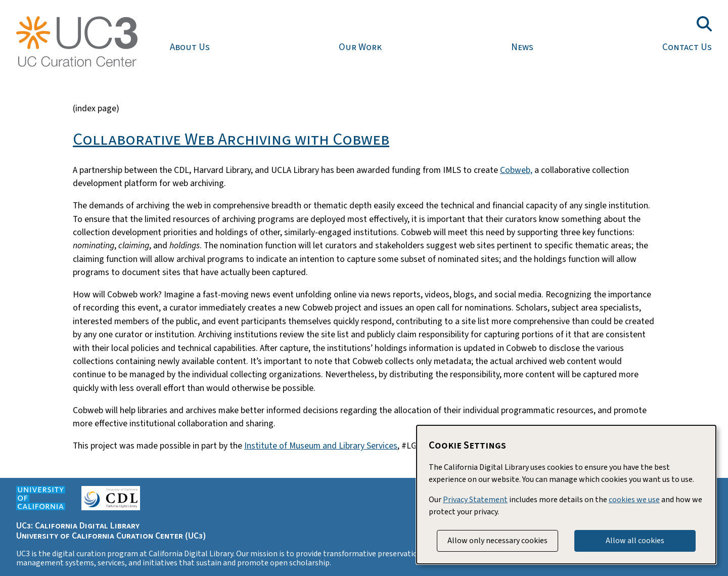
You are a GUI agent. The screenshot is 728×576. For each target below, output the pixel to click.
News (522, 47)
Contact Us (687, 47)
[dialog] (566, 495)
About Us (190, 47)
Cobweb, (516, 170)
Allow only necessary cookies (497, 541)
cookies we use (634, 500)
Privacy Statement (475, 500)
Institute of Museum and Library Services (321, 446)
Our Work (360, 47)
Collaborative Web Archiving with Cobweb (231, 139)
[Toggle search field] (704, 24)
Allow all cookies (635, 541)
